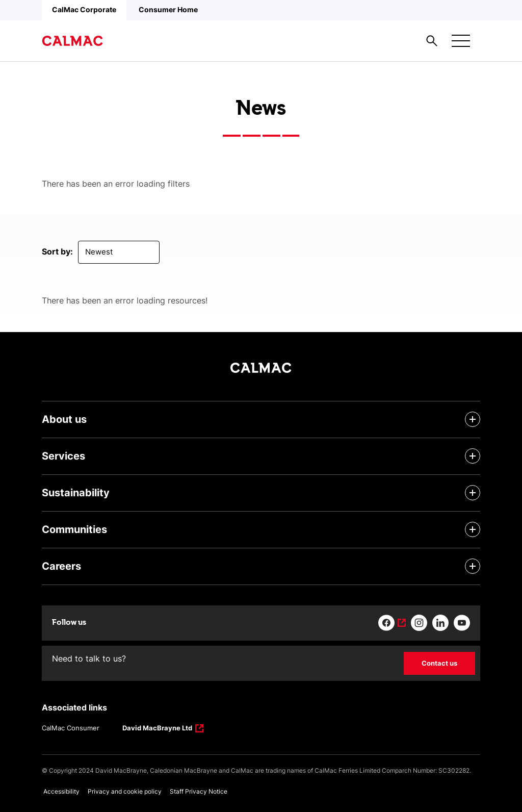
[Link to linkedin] (440, 623)
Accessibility (61, 791)
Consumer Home (168, 9)
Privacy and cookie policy (125, 791)
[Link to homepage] (72, 41)
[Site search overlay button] (432, 41)
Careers (61, 566)
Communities (74, 529)
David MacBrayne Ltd (158, 729)
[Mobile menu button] (461, 41)
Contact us (439, 663)
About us (64, 419)
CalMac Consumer (71, 728)
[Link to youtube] (462, 623)
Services (63, 456)
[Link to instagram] (419, 623)
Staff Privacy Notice (199, 791)
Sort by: (57, 251)
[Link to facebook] (392, 623)
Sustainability (76, 493)
